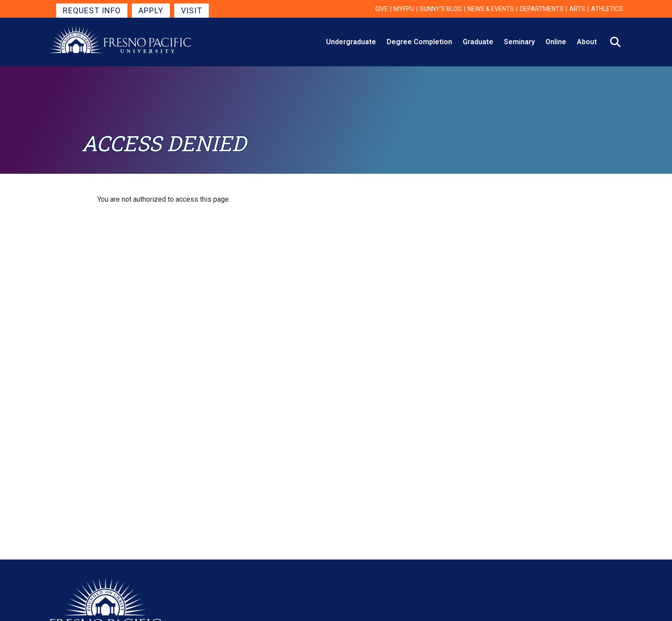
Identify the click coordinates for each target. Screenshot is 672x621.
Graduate (478, 42)
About (587, 42)
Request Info (92, 10)
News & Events (491, 9)
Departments (542, 9)
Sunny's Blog (441, 9)
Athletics (607, 9)
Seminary (519, 42)
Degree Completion (419, 42)
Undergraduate (351, 42)
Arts (577, 9)
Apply (151, 10)
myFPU (404, 9)
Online (556, 42)
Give (382, 9)
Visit (192, 10)
